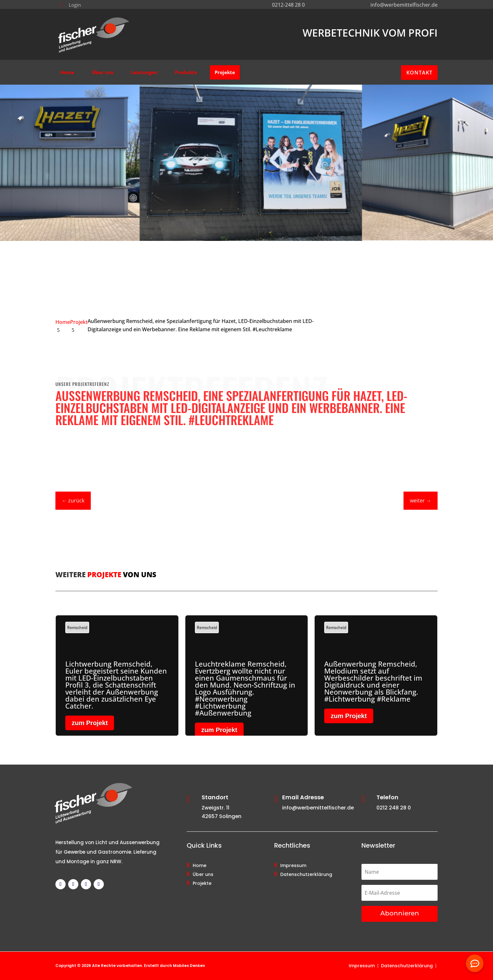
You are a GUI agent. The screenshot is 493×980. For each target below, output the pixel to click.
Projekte (202, 884)
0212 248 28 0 (394, 808)
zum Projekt (90, 723)
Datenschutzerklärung (306, 875)
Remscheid (77, 627)
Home (200, 866)
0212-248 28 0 (288, 5)
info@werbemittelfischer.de (404, 5)
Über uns (203, 875)
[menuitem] (71, 5)
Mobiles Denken (189, 966)
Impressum (293, 866)
